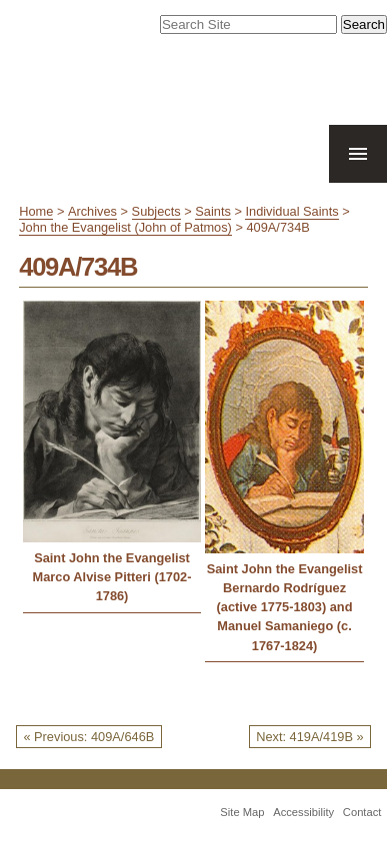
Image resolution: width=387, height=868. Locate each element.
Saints (213, 211)
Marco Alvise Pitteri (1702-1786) (112, 586)
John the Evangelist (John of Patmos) (125, 227)
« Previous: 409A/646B (88, 737)
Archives (92, 211)
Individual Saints (291, 211)
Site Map (242, 812)
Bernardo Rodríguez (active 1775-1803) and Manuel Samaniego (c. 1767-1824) (285, 617)
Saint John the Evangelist (112, 558)
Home (36, 211)
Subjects (156, 211)
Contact (362, 812)
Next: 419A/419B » (309, 737)
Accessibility (303, 812)
